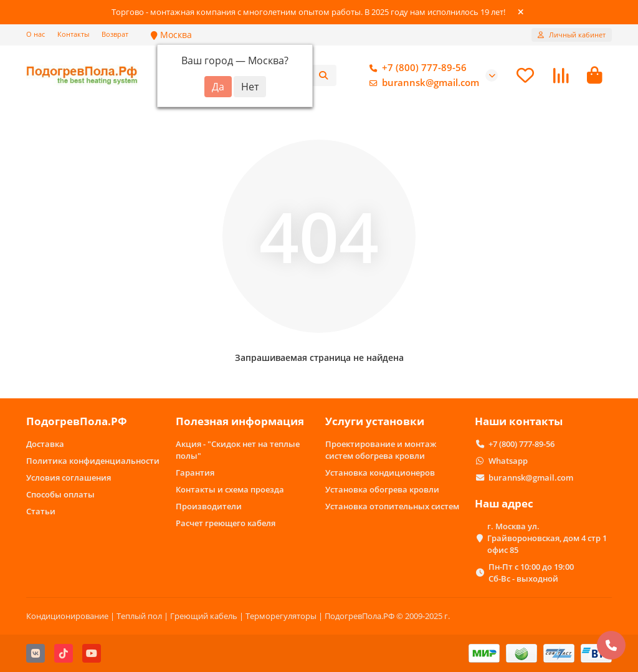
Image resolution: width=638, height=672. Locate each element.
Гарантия (195, 473)
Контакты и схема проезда (230, 489)
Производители (209, 506)
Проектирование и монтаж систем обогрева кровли (381, 450)
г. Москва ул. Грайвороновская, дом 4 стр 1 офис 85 (547, 538)
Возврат (115, 34)
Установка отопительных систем (392, 506)
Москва (171, 35)
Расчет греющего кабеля (226, 523)
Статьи (41, 511)
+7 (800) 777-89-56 (416, 68)
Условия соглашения (69, 478)
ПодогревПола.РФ (77, 421)
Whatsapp (508, 461)
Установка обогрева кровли (382, 489)
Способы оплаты (60, 494)
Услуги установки (375, 421)
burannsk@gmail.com (422, 83)
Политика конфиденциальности (93, 461)
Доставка (45, 444)
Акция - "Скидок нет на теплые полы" (238, 450)
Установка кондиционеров (380, 473)
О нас (36, 34)
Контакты (73, 34)
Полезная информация (240, 421)
